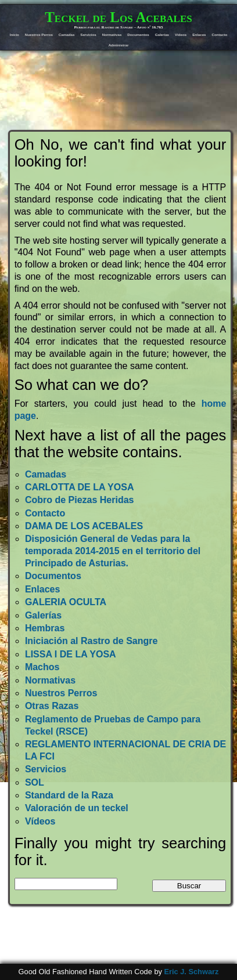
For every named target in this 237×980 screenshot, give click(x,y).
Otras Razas (52, 706)
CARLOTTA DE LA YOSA (80, 487)
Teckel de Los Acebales (118, 17)
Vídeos (181, 35)
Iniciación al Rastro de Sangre (91, 641)
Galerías (162, 35)
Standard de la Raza (69, 795)
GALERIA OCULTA (66, 602)
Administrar (119, 45)
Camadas (67, 35)
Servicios (88, 35)
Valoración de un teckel (77, 808)
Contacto (219, 35)
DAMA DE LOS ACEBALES (84, 526)
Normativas (112, 35)
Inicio (15, 35)
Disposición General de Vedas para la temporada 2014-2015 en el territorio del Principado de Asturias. (113, 551)
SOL (35, 782)
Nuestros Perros (39, 35)
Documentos (138, 35)
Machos (42, 667)
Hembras (45, 628)
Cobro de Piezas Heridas (80, 500)
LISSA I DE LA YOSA (71, 654)
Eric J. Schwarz (191, 972)
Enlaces (199, 35)
